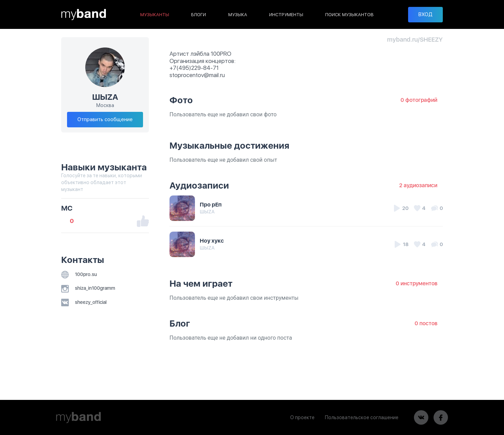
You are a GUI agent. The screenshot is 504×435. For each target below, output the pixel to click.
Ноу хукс (212, 241)
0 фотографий (419, 100)
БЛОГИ (199, 15)
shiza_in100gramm (88, 288)
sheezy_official (84, 302)
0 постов (426, 323)
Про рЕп (211, 205)
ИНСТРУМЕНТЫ (286, 15)
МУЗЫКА (238, 15)
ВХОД (425, 14)
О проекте (302, 417)
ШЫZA (207, 212)
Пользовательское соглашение (362, 417)
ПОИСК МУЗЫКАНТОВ (349, 15)
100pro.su (79, 274)
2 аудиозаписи (418, 185)
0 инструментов (417, 283)
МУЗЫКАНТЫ (155, 15)
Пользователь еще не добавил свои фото (223, 114)
